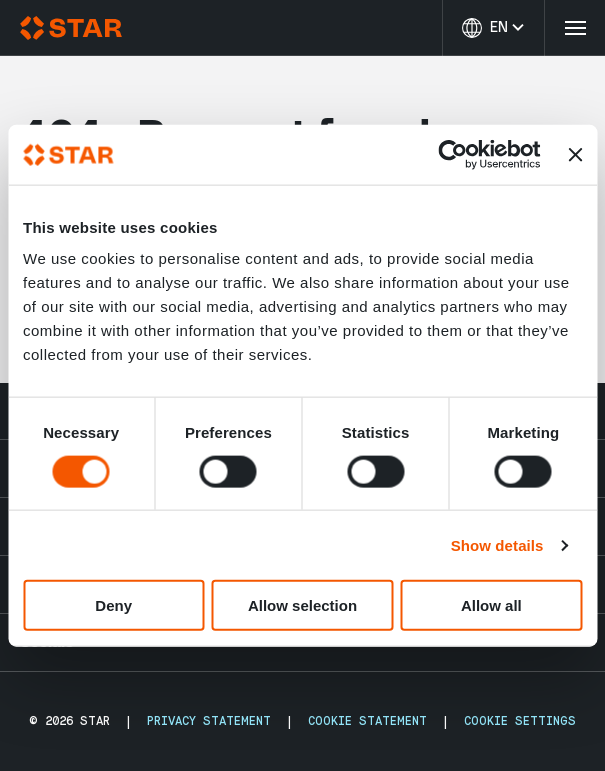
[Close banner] (575, 154)
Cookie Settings (520, 721)
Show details (497, 544)
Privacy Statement (209, 721)
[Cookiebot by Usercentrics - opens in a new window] (452, 154)
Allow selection (302, 605)
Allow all (491, 605)
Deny (113, 605)
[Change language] (493, 28)
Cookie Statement (367, 721)
